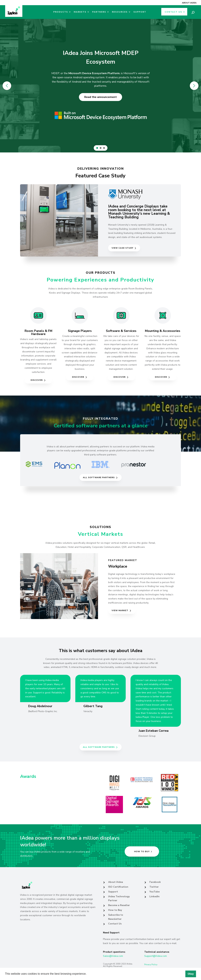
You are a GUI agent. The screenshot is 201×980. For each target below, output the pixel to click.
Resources (120, 12)
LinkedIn (154, 896)
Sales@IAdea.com (113, 956)
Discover (37, 380)
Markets (80, 12)
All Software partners (99, 477)
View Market (120, 610)
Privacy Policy (151, 965)
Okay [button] (191, 974)
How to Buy (115, 910)
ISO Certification (118, 887)
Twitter (154, 887)
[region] (100, 86)
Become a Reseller (119, 905)
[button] (88, 974)
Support (140, 12)
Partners (99, 12)
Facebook (155, 882)
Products (61, 12)
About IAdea (189, 3)
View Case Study (122, 248)
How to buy (142, 851)
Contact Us (173, 12)
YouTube (154, 892)
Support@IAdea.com (156, 956)
